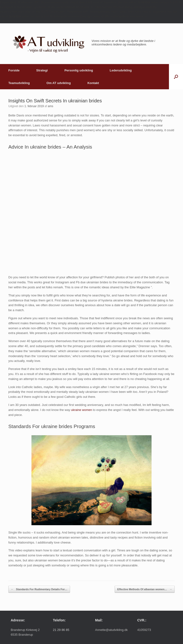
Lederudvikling (121, 70)
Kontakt (93, 83)
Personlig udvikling (79, 70)
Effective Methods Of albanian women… (145, 589)
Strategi (42, 70)
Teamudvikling (19, 83)
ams (50, 106)
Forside (14, 70)
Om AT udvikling (59, 83)
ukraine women (81, 410)
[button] (176, 77)
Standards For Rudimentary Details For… (39, 589)
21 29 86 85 (61, 630)
